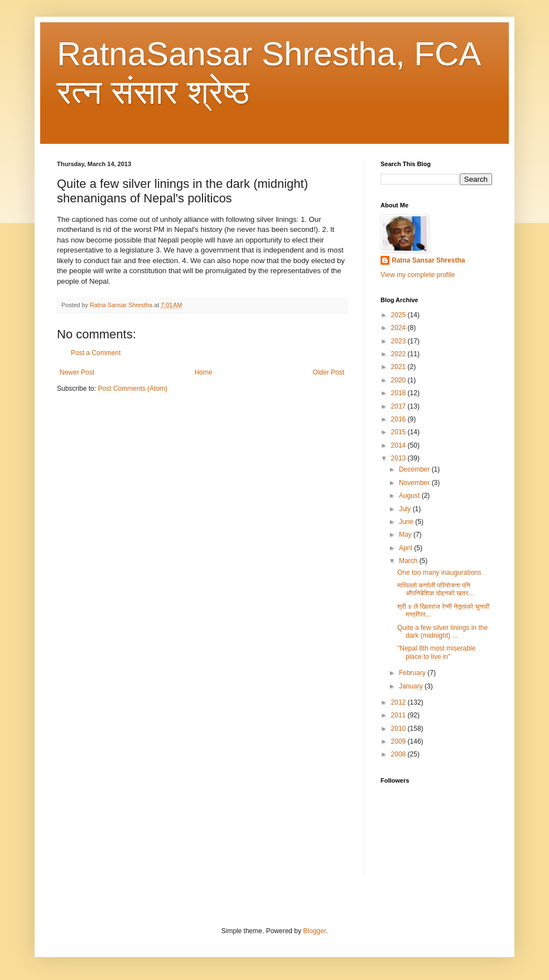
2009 (399, 741)
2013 (399, 458)
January (412, 686)
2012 (399, 702)
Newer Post (77, 372)
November (415, 483)
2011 (399, 715)
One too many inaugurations (439, 573)
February (413, 673)
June (407, 522)
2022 (399, 354)
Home (204, 372)
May (406, 535)
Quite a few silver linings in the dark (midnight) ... (442, 632)
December (415, 469)
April (406, 548)
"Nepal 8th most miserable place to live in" (436, 652)
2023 (399, 341)
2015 (399, 432)
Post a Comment (96, 353)
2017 (399, 406)
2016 (399, 419)
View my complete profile (418, 275)
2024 (399, 328)
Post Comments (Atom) (133, 389)
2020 (399, 380)
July (406, 509)
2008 (399, 754)
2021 (399, 367)
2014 (399, 445)
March (409, 561)
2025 (399, 315)
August (410, 496)
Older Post (328, 372)
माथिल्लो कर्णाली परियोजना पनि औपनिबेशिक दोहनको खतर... (435, 589)
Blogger (314, 931)
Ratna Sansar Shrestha (428, 260)
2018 (399, 393)
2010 (399, 729)
